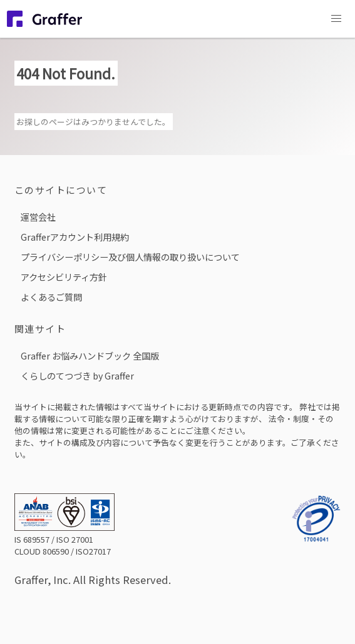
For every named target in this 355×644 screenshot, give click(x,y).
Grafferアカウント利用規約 (75, 237)
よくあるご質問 (51, 297)
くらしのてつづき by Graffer (77, 375)
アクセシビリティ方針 (64, 277)
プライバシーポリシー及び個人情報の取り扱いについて (130, 257)
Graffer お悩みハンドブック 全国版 (90, 355)
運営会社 (38, 217)
